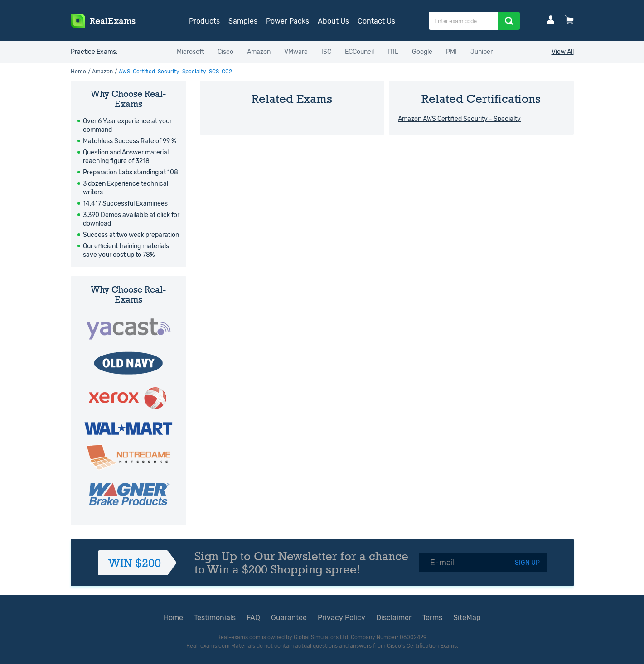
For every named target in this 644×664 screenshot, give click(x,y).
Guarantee (289, 618)
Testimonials (215, 618)
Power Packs (288, 21)
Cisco (225, 52)
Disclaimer (394, 618)
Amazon (259, 52)
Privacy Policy (341, 618)
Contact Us (376, 21)
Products (204, 21)
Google (422, 52)
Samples (243, 21)
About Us (333, 21)
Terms (432, 618)
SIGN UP (527, 563)
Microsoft (190, 52)
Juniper (482, 52)
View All (563, 52)
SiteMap (467, 618)
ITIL (393, 52)
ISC (326, 52)
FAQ (253, 618)
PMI (451, 52)
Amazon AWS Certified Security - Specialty (459, 119)
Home (78, 72)
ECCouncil (359, 52)
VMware (296, 52)
